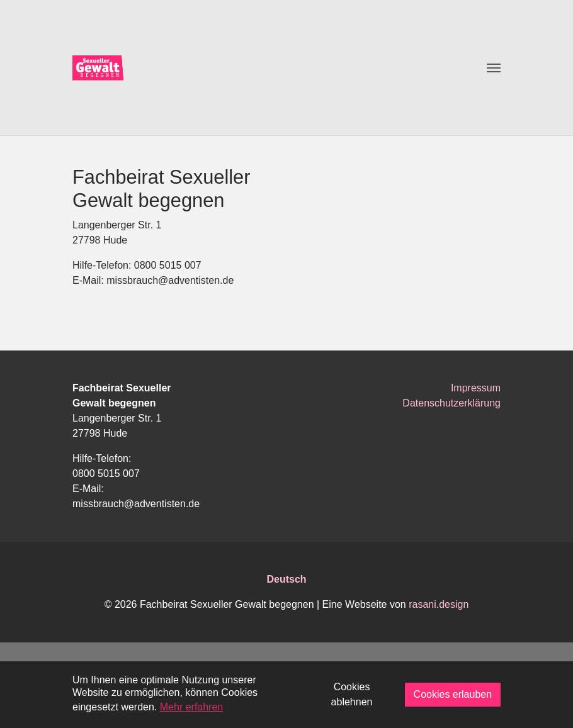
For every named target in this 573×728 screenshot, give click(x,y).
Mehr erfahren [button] (192, 707)
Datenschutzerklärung (451, 403)
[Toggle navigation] (494, 68)
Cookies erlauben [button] (453, 694)
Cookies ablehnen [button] (352, 694)
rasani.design (439, 604)
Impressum (476, 388)
